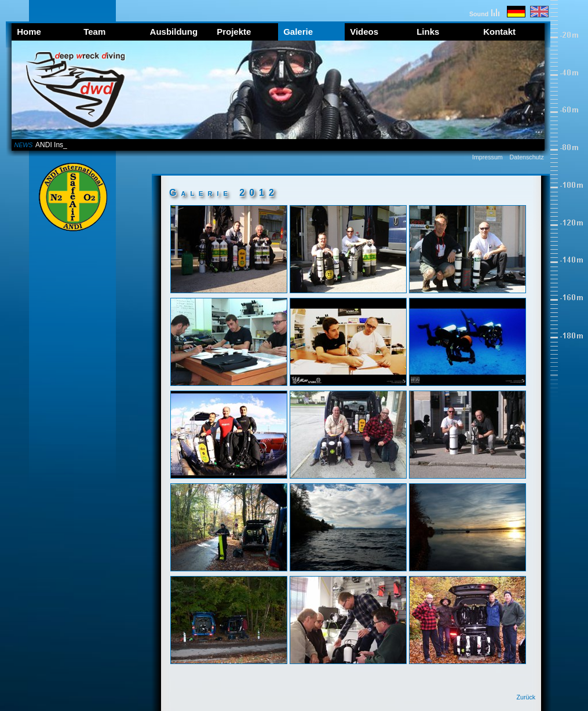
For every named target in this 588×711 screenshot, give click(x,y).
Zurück (526, 697)
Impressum (487, 157)
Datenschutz (527, 157)
